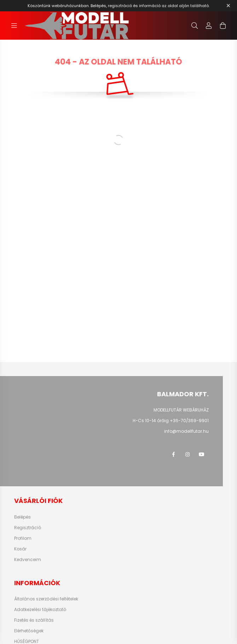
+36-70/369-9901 (189, 421)
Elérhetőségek (29, 631)
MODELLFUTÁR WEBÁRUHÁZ (181, 410)
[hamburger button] (14, 26)
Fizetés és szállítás (34, 620)
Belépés (22, 517)
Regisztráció (28, 528)
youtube (202, 454)
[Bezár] (228, 6)
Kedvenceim (28, 560)
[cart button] (223, 26)
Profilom (23, 538)
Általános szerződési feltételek (46, 599)
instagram (187, 454)
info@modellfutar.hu (186, 431)
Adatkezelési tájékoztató (40, 610)
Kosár (20, 549)
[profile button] (209, 26)
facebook (173, 454)
